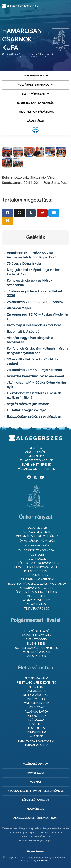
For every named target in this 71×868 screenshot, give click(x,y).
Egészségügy (36, 716)
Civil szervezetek (36, 703)
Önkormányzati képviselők (34, 536)
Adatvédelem (35, 809)
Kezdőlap (12, 54)
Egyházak (37, 708)
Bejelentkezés (36, 852)
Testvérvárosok (37, 609)
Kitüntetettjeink (36, 571)
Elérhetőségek (37, 640)
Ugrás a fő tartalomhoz (59, 2)
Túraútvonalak (36, 745)
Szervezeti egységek (36, 635)
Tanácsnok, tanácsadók (36, 551)
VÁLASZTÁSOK (36, 121)
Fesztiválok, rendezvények (36, 683)
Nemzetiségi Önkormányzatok (37, 567)
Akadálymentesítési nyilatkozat (36, 818)
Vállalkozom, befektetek (36, 469)
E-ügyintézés (36, 644)
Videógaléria (36, 691)
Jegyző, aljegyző (37, 631)
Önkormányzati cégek (37, 588)
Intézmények (36, 699)
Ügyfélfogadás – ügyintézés (36, 648)
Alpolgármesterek (36, 532)
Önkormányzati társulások (36, 592)
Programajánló (37, 679)
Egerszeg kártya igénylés (35, 103)
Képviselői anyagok (36, 800)
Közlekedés (37, 728)
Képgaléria (40, 54)
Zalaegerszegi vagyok (37, 461)
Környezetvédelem (36, 600)
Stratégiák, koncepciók (36, 580)
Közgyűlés (36, 555)
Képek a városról (36, 695)
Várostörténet (36, 452)
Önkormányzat (33, 76)
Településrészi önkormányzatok (37, 563)
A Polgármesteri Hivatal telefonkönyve (36, 791)
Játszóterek (37, 724)
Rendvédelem (37, 732)
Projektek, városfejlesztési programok (37, 584)
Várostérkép (37, 596)
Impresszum (35, 773)
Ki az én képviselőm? (37, 546)
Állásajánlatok (37, 712)
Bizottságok (36, 559)
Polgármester (36, 528)
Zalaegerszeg (20, 6)
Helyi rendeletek (36, 575)
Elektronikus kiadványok (36, 741)
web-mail (35, 782)
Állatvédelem (36, 605)
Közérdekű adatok (36, 652)
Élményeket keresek (37, 465)
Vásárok (37, 737)
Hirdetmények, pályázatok (36, 112)
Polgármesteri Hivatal (34, 85)
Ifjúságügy (37, 720)
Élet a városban (34, 94)
